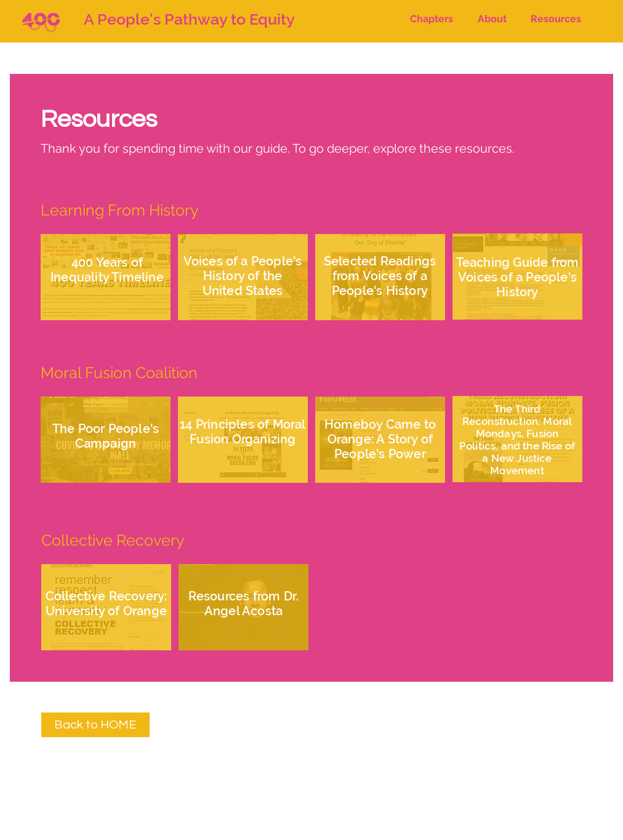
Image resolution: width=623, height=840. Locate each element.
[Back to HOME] (95, 725)
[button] (432, 19)
